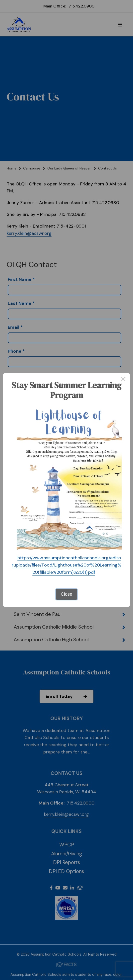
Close (66, 594)
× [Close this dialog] (123, 380)
